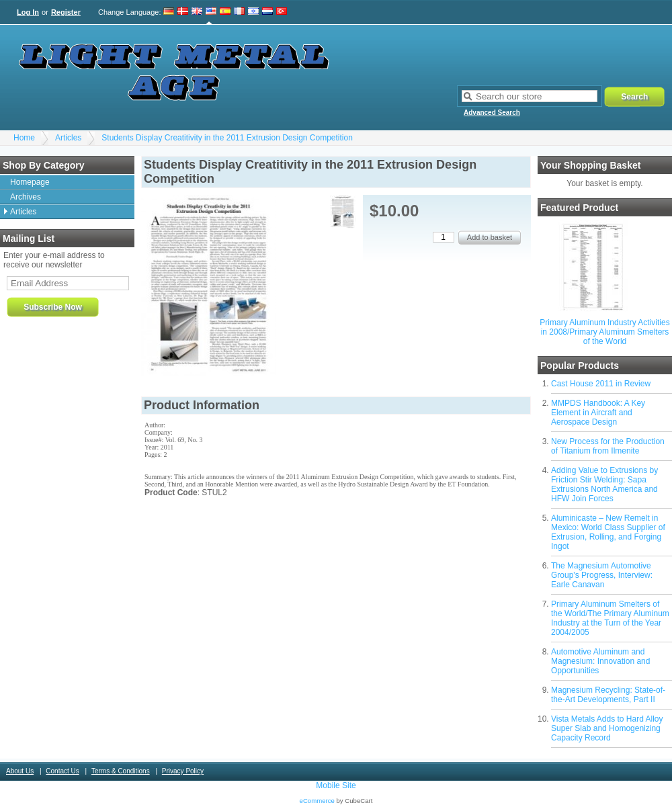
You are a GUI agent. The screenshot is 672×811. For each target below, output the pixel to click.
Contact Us (62, 771)
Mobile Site (336, 785)
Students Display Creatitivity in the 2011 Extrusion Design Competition (227, 138)
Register (66, 12)
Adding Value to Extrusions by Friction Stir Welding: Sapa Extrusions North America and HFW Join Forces (604, 484)
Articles (68, 138)
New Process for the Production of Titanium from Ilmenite (608, 446)
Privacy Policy (183, 771)
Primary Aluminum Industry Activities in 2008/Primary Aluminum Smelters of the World (604, 332)
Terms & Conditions (121, 771)
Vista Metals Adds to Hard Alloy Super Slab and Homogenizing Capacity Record (607, 728)
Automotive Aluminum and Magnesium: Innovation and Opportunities (600, 661)
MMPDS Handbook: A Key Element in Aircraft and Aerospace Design (598, 413)
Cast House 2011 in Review (601, 384)
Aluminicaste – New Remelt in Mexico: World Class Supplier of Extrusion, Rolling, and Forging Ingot (608, 532)
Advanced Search (492, 113)
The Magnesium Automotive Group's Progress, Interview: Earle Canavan (602, 575)
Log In (28, 12)
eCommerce (317, 801)
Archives (26, 197)
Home (24, 138)
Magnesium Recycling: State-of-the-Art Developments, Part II (608, 695)
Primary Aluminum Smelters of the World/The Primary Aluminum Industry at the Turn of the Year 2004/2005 (610, 618)
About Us (20, 771)
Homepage (30, 182)
